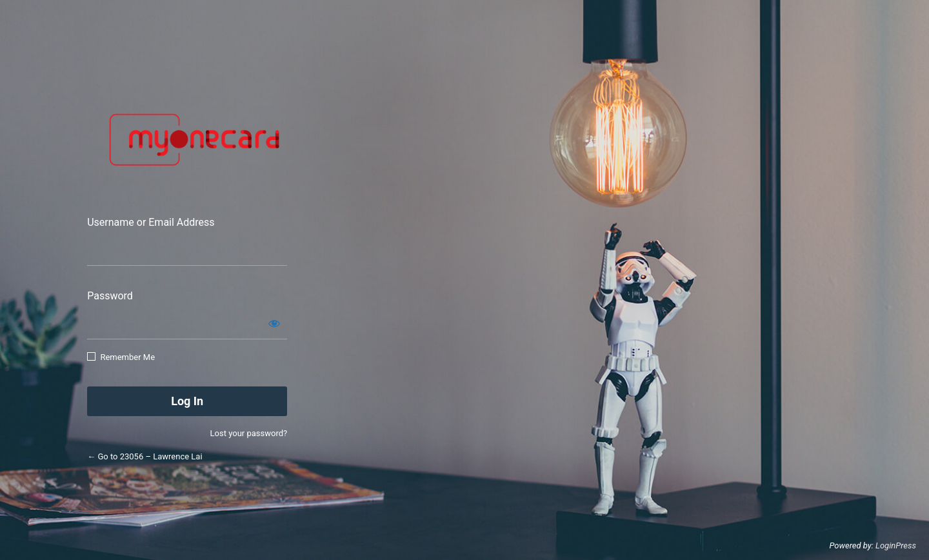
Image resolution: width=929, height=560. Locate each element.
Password (110, 296)
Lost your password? (249, 433)
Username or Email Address (151, 222)
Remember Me (127, 357)
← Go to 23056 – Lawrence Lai (145, 456)
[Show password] (274, 323)
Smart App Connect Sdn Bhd (190, 140)
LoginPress (896, 545)
